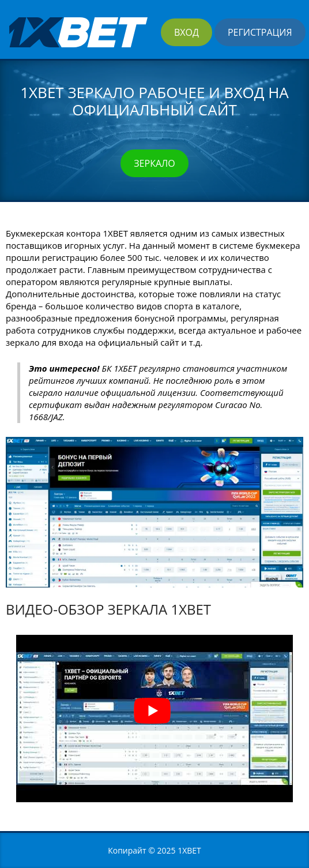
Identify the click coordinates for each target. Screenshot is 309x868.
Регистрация (260, 32)
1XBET (189, 850)
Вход (186, 32)
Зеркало (154, 163)
